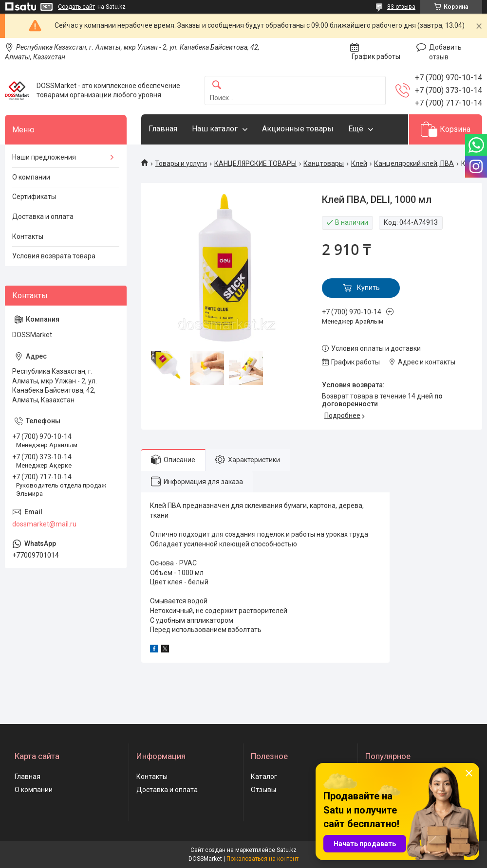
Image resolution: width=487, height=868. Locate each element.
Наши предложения (44, 157)
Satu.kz (287, 850)
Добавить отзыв (445, 52)
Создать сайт (76, 7)
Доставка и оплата (43, 217)
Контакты (28, 236)
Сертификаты (34, 197)
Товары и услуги (181, 163)
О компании (31, 177)
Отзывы (263, 790)
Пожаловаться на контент (262, 859)
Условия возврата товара (54, 256)
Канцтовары (324, 163)
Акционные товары (298, 129)
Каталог (264, 777)
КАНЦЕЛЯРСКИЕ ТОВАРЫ (255, 163)
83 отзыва (401, 7)
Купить (368, 288)
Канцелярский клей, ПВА (414, 163)
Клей (359, 163)
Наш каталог (215, 129)
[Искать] (217, 85)
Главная (163, 129)
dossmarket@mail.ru (44, 524)
